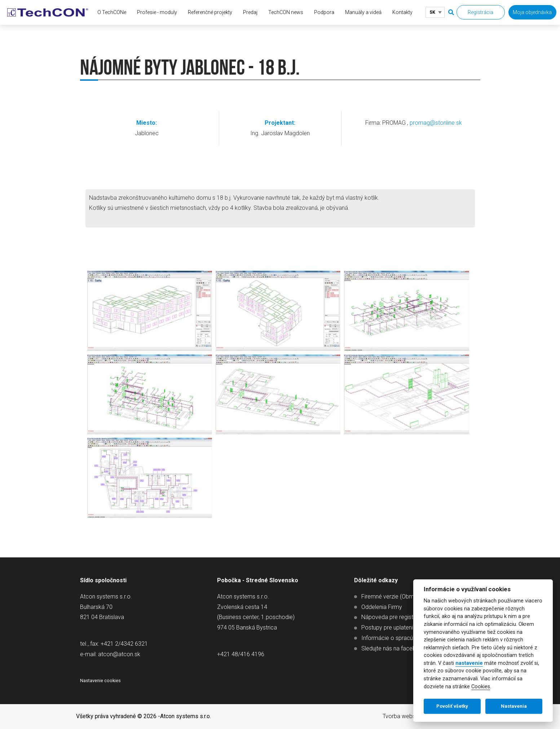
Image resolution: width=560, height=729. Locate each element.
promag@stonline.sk (436, 123)
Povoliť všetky (452, 706)
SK (432, 12)
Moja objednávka (532, 12)
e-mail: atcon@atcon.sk (110, 654)
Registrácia (480, 12)
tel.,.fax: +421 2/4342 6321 (114, 644)
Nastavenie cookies (100, 681)
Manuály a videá (363, 12)
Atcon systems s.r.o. (186, 716)
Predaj (250, 12)
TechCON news (286, 12)
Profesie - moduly (157, 12)
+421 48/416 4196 (241, 654)
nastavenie (469, 663)
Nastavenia (514, 706)
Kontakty (402, 12)
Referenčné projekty (210, 12)
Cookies (481, 687)
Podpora (324, 12)
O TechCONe (112, 12)
